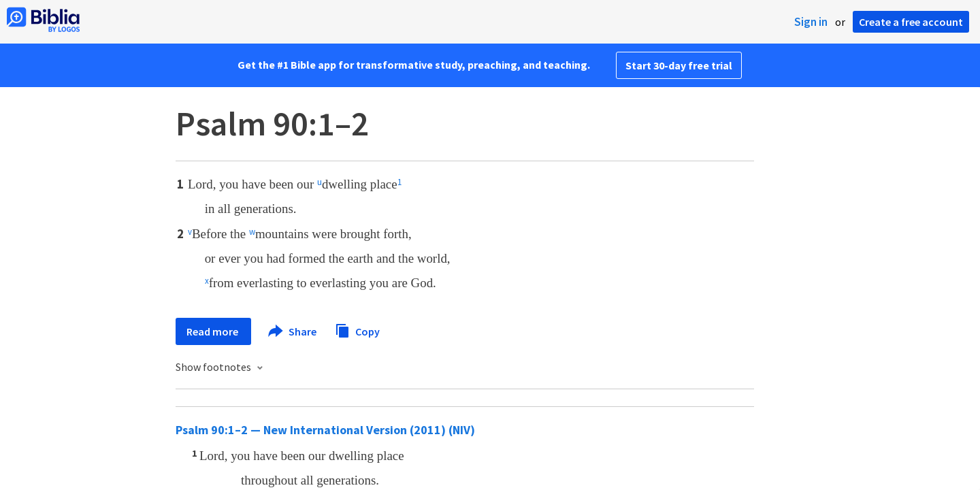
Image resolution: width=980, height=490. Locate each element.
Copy (357, 330)
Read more (213, 331)
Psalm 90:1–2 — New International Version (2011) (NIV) (325, 430)
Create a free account (911, 22)
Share (293, 331)
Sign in (811, 22)
